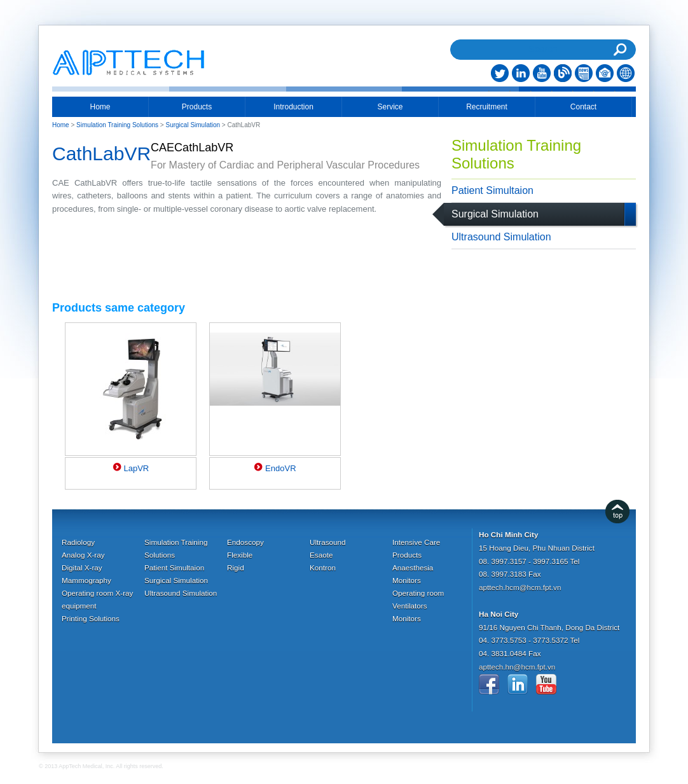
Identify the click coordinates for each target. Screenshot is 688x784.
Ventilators (410, 606)
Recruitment (487, 107)
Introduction (293, 107)
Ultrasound (328, 542)
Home (100, 107)
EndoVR (280, 468)
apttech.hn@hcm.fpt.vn (517, 667)
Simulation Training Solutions (516, 154)
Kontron (323, 567)
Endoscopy (245, 542)
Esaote (321, 555)
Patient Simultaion (492, 190)
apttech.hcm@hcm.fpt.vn (520, 587)
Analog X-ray (83, 555)
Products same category (119, 308)
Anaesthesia (413, 567)
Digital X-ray (82, 567)
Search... (543, 33)
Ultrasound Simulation (501, 237)
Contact (583, 107)
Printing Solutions (91, 618)
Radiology (78, 542)
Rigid (236, 567)
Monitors (407, 580)
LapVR (136, 468)
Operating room (418, 593)
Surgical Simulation (495, 214)
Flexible (240, 555)
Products (197, 107)
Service (390, 107)
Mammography (86, 580)
